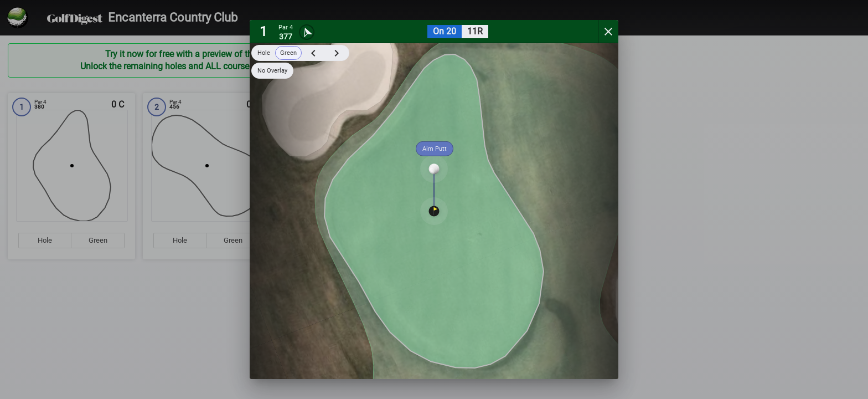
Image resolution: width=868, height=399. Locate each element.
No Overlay (272, 71)
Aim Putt (435, 149)
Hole (264, 53)
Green (288, 53)
